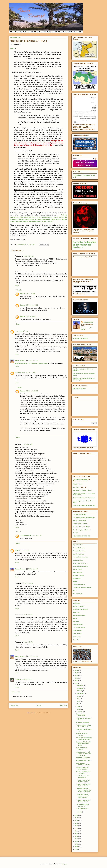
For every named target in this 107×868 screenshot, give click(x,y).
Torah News (77, 637)
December (80, 686)
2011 (77, 839)
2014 (77, 831)
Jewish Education (79, 606)
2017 (77, 823)
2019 (77, 818)
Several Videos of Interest (82, 734)
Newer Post (15, 705)
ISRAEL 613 (77, 603)
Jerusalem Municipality (80, 566)
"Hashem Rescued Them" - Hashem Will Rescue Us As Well (84, 790)
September (80, 693)
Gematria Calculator (79, 551)
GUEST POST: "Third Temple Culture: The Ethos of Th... (83, 754)
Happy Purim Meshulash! (81, 715)
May (78, 704)
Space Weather (78, 625)
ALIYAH (75, 533)
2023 (77, 678)
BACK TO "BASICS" (79, 389)
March (79, 709)
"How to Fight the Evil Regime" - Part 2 (83, 785)
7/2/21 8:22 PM (28, 615)
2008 (77, 847)
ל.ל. (24, 331)
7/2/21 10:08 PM (32, 391)
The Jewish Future (79, 628)
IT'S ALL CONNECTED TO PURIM (83, 772)
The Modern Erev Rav (80, 479)
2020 (77, 815)
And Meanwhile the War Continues (84, 498)
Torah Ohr (76, 640)
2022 (77, 681)
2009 (77, 844)
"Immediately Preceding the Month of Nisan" (84, 739)
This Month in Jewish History (82, 587)
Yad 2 (75, 591)
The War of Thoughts (80, 515)
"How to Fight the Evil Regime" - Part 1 (83, 801)
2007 (77, 849)
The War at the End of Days (82, 527)
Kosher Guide (77, 569)
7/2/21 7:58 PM (28, 583)
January (79, 812)
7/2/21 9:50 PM (28, 642)
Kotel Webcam (78, 572)
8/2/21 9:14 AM (31, 316)
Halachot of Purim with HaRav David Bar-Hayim (84, 744)
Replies (20, 290)
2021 (77, 683)
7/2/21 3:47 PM (31, 373)
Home (39, 705)
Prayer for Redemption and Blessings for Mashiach (85, 245)
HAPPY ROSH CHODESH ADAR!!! (83, 764)
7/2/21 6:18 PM (24, 550)
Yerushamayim (78, 594)
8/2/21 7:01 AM (37, 536)
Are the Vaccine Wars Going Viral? (83, 777)
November (80, 688)
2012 (77, 836)
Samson (23, 294)
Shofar (75, 618)
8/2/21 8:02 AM (27, 679)
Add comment (16, 692)
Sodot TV (76, 622)
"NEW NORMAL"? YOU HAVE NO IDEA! (84, 726)
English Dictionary (79, 548)
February (80, 712)
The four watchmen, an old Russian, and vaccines (31, 363)
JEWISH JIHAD (78, 484)
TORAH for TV (77, 634)
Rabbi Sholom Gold (79, 615)
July (78, 699)
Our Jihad (76, 487)
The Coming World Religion (82, 530)
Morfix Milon (77, 578)
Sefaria (75, 581)
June (78, 701)
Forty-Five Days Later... (84, 760)
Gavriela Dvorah (26, 536)
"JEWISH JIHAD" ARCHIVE (82, 536)
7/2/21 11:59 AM (29, 256)
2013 (77, 834)
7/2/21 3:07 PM (33, 361)
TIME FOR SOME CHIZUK (82, 749)
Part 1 (13, 48)
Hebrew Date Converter (80, 557)
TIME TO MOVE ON (82, 809)
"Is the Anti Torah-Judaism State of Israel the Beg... (82, 796)
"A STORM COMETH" (83, 758)
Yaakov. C (23, 305)
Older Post (63, 705)
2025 (77, 673)
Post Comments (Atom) (43, 713)
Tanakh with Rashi (79, 585)
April (78, 707)
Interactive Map (78, 560)
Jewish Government (79, 521)
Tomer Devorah (20, 361)
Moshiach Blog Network (81, 338)
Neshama (18, 679)
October (79, 691)
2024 (77, 675)
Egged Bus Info (78, 545)
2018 (77, 820)
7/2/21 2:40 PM (31, 294)
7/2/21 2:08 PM (22, 331)
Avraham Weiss (20, 373)
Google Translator (79, 554)
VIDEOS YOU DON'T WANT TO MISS (83, 768)
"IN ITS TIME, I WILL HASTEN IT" (83, 805)
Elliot (17, 550)
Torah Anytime (78, 631)
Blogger (64, 864)
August (79, 696)
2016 (77, 826)
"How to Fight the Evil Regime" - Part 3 (83, 781)
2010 (77, 841)
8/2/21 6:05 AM (33, 656)
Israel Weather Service (80, 563)
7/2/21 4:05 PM (28, 444)
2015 (77, 828)
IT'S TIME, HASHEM (83, 722)
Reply (17, 285)
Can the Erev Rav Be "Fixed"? (83, 490)
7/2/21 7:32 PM (33, 569)
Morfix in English (78, 575)
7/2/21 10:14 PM (32, 305)
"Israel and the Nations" (81, 524)
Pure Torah (76, 612)
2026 (77, 670)
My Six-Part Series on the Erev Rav (84, 505)
